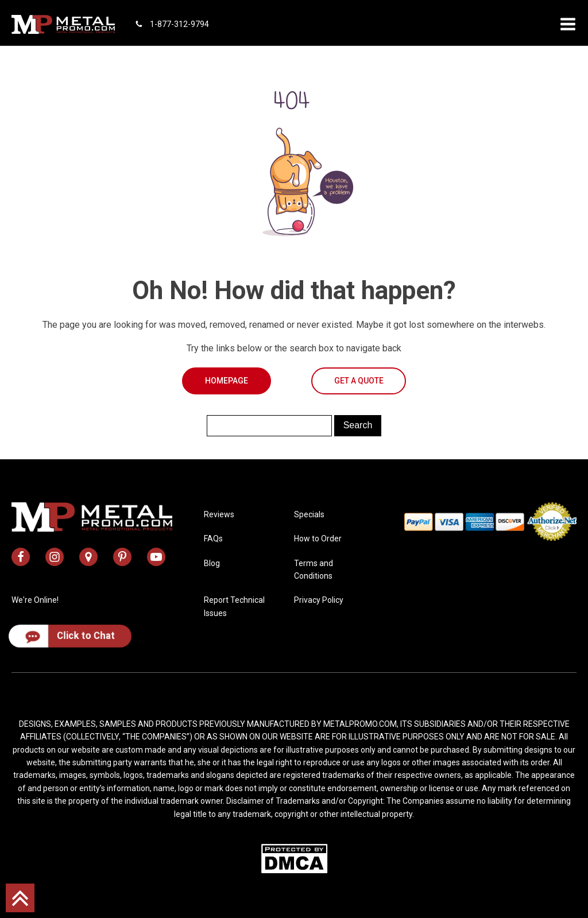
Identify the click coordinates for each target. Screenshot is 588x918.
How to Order (318, 539)
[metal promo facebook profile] (21, 557)
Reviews (219, 514)
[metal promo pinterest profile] (122, 557)
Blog (212, 563)
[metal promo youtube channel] (156, 557)
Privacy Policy (319, 600)
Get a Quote (359, 381)
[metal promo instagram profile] (55, 557)
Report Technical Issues (234, 606)
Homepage (227, 381)
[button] (568, 24)
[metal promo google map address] (88, 557)
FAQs (213, 539)
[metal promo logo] (63, 24)
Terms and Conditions (314, 570)
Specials (309, 514)
